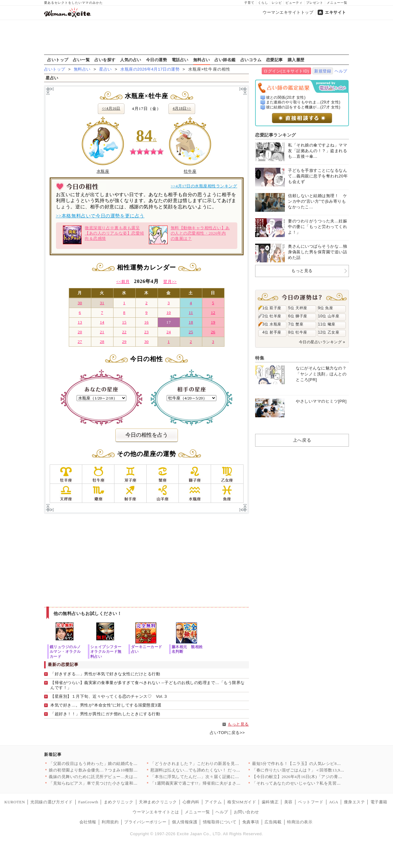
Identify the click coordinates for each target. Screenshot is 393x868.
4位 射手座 (272, 332)
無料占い (202, 60)
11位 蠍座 (327, 324)
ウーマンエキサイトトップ (288, 12)
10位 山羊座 (329, 316)
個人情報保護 (185, 822)
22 (124, 332)
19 (213, 322)
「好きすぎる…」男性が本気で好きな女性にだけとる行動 (105, 674)
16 (146, 322)
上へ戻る (302, 440)
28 (102, 342)
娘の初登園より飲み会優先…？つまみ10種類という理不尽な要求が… (114, 770)
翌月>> (170, 282)
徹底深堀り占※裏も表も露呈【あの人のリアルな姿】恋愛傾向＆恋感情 (103, 235)
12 (213, 312)
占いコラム (251, 60)
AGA (334, 802)
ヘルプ (341, 71)
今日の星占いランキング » (322, 342)
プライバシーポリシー (145, 822)
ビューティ (294, 3)
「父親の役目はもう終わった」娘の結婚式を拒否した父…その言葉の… (116, 764)
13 (80, 322)
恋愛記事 (275, 60)
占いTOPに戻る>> (227, 733)
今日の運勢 (157, 60)
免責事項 (251, 822)
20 (80, 332)
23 (146, 332)
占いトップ (58, 60)
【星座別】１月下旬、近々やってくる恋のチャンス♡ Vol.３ (109, 696)
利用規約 (110, 822)
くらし (263, 3)
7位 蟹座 (296, 324)
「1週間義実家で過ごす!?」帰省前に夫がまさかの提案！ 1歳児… (212, 783)
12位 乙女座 (329, 332)
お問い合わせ (247, 812)
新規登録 (323, 71)
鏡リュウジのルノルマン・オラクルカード (65, 651)
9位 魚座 (325, 308)
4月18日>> (182, 108)
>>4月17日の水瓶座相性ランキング (204, 186)
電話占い (180, 60)
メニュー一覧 (337, 3)
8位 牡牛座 (298, 332)
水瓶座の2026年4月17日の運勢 (150, 69)
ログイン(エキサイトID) (286, 71)
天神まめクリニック (158, 802)
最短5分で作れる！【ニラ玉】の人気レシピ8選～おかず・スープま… (318, 764)
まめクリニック (119, 802)
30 (80, 303)
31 (102, 303)
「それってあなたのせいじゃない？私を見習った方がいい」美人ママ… (320, 783)
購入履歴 (296, 60)
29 (124, 342)
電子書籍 (379, 802)
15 (124, 322)
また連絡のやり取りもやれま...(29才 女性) (303, 102)
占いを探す (105, 60)
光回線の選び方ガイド (51, 802)
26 (213, 332)
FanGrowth (88, 802)
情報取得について (220, 822)
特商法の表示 (300, 822)
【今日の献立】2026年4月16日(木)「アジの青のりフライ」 (308, 777)
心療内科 (191, 802)
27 (80, 342)
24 (169, 332)
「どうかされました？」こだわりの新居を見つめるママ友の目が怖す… (218, 764)
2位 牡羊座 (272, 316)
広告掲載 (273, 822)
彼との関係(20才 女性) (286, 97)
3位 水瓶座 (272, 324)
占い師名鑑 (225, 60)
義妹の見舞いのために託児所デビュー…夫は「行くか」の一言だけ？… (116, 777)
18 (191, 322)
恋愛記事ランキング (276, 135)
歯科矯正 (270, 802)
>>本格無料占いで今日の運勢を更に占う (100, 216)
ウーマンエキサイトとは (156, 812)
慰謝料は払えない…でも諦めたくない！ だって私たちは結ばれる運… (217, 770)
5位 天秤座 (298, 308)
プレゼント (315, 3)
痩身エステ (355, 802)
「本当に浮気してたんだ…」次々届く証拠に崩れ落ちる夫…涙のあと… (218, 777)
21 (102, 332)
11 (191, 312)
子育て (249, 3)
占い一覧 (81, 60)
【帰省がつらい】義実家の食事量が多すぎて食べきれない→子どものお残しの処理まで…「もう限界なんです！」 (148, 685)
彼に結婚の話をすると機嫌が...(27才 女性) (303, 107)
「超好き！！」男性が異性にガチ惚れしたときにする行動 (105, 714)
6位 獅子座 (298, 316)
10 (169, 312)
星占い (106, 69)
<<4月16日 (111, 108)
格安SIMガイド (242, 802)
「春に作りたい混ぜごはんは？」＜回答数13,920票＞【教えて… (313, 770)
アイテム (213, 802)
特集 (260, 358)
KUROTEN (15, 802)
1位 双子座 (272, 308)
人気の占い (131, 60)
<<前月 (123, 282)
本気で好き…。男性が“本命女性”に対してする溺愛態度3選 (106, 705)
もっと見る (238, 724)
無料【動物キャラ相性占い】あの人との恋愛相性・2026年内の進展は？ (189, 235)
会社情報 (88, 822)
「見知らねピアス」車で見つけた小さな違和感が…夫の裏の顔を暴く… (116, 783)
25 (191, 332)
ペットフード (311, 802)
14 (102, 322)
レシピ (277, 3)
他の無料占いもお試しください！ (88, 613)
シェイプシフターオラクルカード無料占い (106, 651)
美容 (288, 802)
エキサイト (335, 12)
